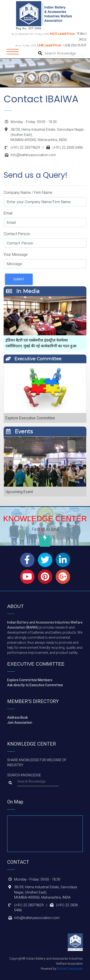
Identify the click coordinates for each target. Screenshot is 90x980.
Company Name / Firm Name (28, 192)
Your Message (16, 254)
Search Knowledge (24, 775)
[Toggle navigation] (13, 53)
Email (8, 213)
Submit (19, 279)
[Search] (64, 54)
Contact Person (17, 234)
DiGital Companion (70, 969)
